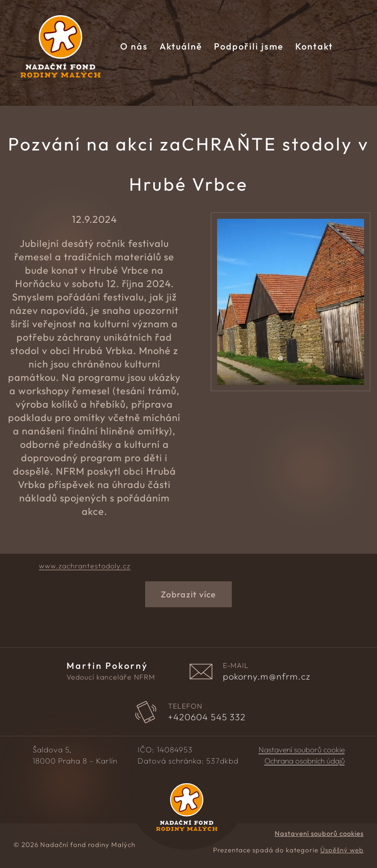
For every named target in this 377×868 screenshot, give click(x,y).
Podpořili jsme (249, 46)
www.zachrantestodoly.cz (85, 566)
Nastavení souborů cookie (302, 750)
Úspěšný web (342, 850)
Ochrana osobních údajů (305, 761)
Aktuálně (181, 46)
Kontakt (314, 46)
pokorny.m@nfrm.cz (267, 676)
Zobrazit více (188, 594)
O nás (134, 46)
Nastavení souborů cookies (319, 833)
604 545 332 (207, 717)
